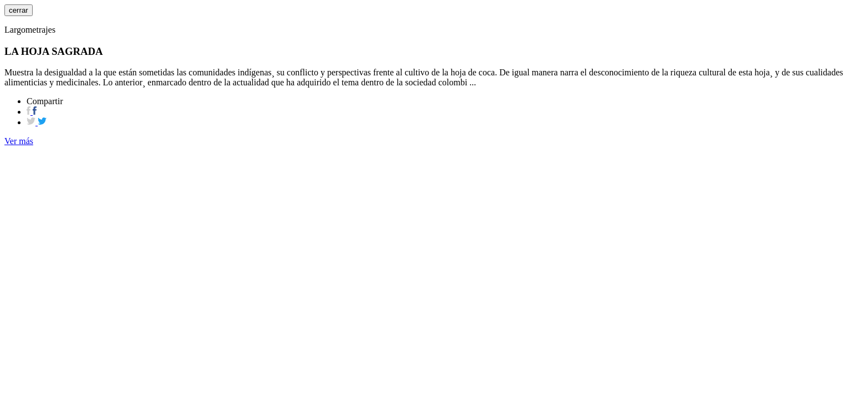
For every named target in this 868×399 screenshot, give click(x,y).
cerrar (19, 10)
